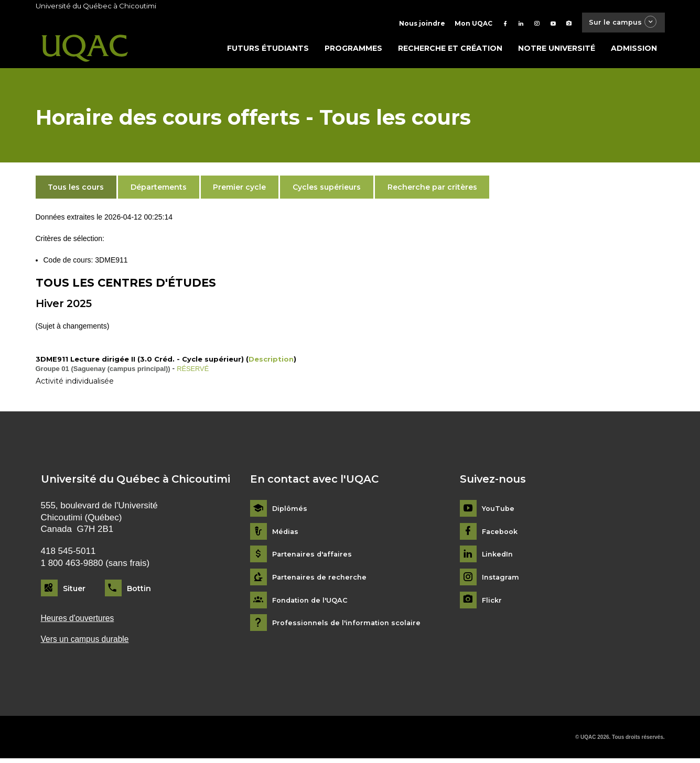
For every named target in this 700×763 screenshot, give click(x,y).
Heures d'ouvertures (81, 621)
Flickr (493, 603)
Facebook (502, 534)
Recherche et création (450, 51)
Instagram (502, 580)
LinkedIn (499, 557)
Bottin (139, 591)
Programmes (353, 51)
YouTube (499, 511)
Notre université (557, 51)
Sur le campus (619, 23)
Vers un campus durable (89, 643)
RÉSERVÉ (194, 371)
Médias (286, 534)
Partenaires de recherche (322, 580)
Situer (74, 591)
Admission (634, 51)
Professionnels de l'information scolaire (351, 625)
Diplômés (290, 511)
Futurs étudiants (268, 51)
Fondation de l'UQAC (313, 603)
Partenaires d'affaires (314, 557)
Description (271, 362)
